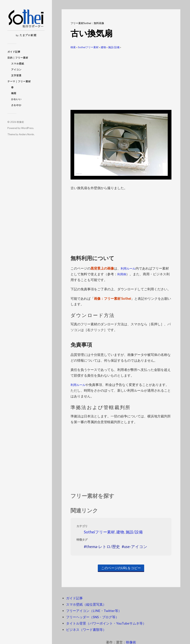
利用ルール (129, 268)
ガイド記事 (14, 52)
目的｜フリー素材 (18, 58)
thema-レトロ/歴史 (103, 546)
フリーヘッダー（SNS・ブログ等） (92, 617)
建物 (103, 47)
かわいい (16, 99)
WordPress (27, 128)
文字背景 (16, 75)
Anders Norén (26, 134)
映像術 (20, 122)
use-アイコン (136, 546)
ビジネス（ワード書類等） (86, 629)
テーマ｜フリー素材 (19, 81)
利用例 (122, 274)
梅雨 (14, 93)
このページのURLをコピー (121, 568)
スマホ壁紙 (18, 64)
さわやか (16, 105)
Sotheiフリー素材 (88, 47)
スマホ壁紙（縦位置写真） (86, 604)
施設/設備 (114, 47)
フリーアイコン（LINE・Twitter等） (94, 610)
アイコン (16, 69)
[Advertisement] (121, 78)
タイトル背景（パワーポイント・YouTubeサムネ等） (106, 623)
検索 (73, 47)
